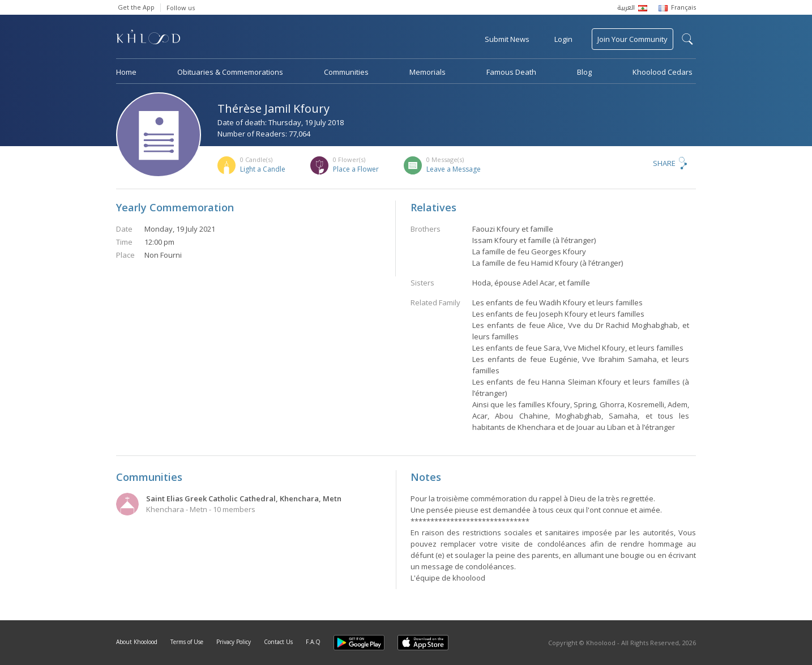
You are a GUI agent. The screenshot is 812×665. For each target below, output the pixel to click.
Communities (346, 72)
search (687, 39)
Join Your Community (632, 39)
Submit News (507, 39)
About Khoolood (137, 642)
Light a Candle (263, 169)
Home (126, 72)
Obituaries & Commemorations (230, 72)
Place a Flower (356, 169)
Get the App (136, 7)
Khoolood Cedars (663, 72)
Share (664, 163)
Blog (584, 72)
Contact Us (278, 642)
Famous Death (511, 72)
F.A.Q (313, 642)
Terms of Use (187, 642)
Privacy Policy (234, 642)
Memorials (428, 72)
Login (563, 39)
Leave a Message (454, 169)
